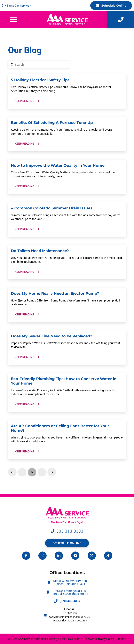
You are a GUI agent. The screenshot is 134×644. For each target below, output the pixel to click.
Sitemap (121, 639)
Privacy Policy (105, 639)
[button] (13, 19)
